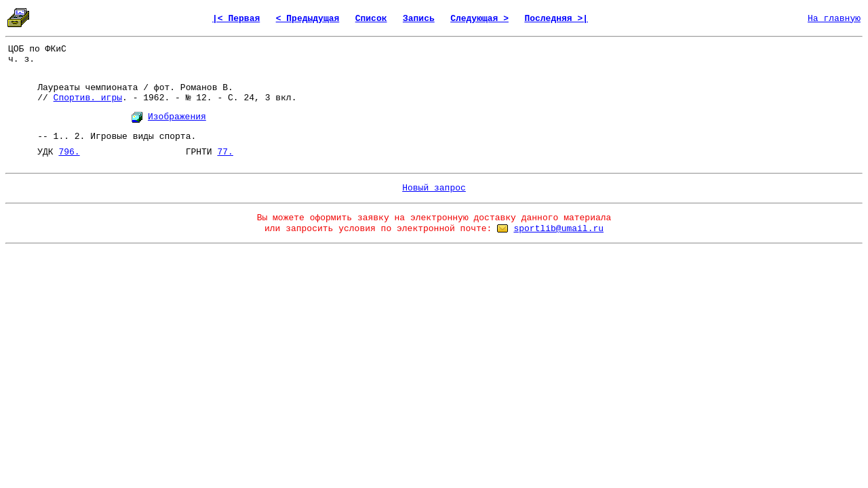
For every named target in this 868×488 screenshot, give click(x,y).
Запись (419, 19)
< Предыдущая (308, 19)
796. (69, 152)
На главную (834, 19)
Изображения (177, 117)
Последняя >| (556, 19)
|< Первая (236, 19)
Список (371, 19)
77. (225, 152)
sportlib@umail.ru (558, 229)
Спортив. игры (88, 98)
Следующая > (479, 19)
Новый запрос (434, 188)
